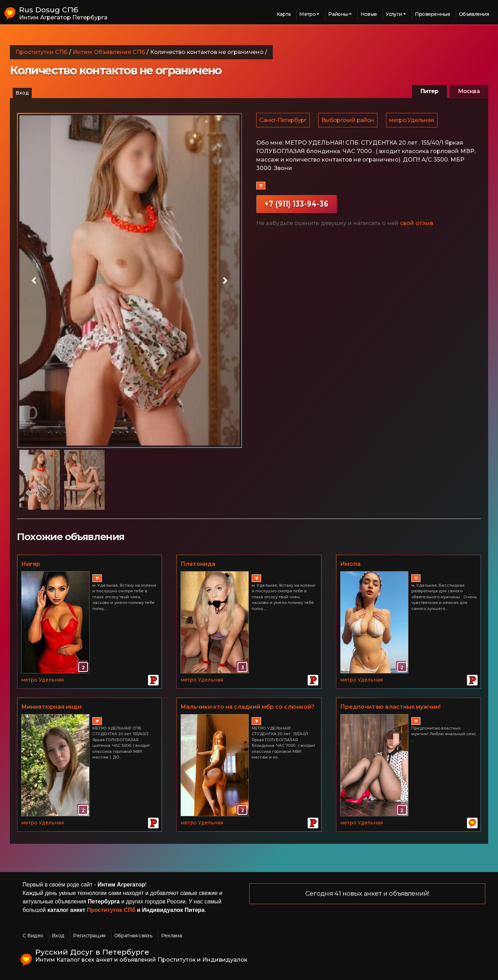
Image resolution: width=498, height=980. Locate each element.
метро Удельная (413, 120)
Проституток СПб (111, 910)
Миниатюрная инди (51, 707)
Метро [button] (307, 14)
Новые (369, 14)
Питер (429, 91)
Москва (469, 91)
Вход (22, 93)
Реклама (171, 936)
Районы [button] (338, 14)
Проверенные (432, 14)
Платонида (198, 564)
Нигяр (31, 564)
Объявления (474, 14)
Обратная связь (133, 936)
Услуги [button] (394, 14)
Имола (350, 564)
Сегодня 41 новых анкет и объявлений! (367, 894)
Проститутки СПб (42, 52)
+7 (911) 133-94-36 (297, 205)
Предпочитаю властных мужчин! (390, 707)
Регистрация (89, 936)
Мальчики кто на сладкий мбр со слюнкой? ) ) (247, 707)
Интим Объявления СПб (109, 52)
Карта (284, 14)
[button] (34, 280)
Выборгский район (349, 120)
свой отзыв (417, 224)
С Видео (33, 936)
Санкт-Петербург (283, 120)
